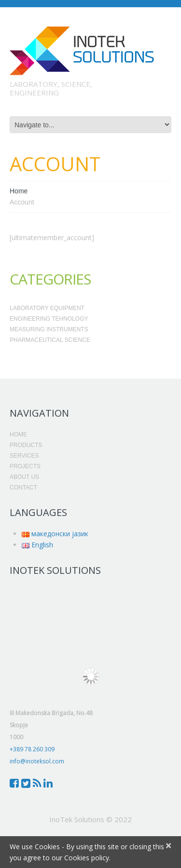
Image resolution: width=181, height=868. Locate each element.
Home (19, 191)
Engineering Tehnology (49, 319)
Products (26, 445)
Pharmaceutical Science (50, 340)
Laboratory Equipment (47, 308)
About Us (24, 477)
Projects (25, 466)
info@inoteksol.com (37, 761)
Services (24, 456)
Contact (23, 488)
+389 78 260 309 (32, 749)
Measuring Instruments (49, 329)
